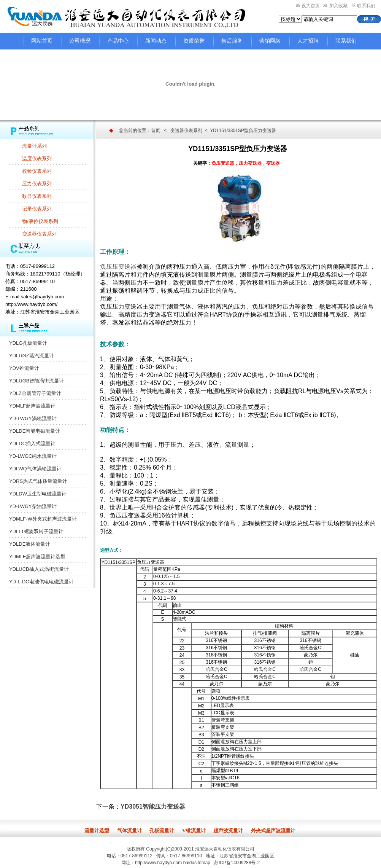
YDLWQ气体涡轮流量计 (35, 469)
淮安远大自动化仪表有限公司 (225, 849)
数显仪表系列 (37, 196)
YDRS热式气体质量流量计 (38, 481)
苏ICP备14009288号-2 (237, 863)
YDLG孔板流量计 (28, 343)
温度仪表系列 (37, 158)
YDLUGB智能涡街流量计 (37, 381)
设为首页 (308, 6)
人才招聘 (308, 41)
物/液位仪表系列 (40, 221)
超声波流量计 (228, 831)
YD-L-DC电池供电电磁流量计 (41, 582)
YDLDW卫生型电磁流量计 (38, 494)
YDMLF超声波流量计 (32, 406)
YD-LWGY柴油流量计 (33, 506)
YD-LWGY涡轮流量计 (33, 418)
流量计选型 (97, 831)
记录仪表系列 (37, 209)
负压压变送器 (118, 267)
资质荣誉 (194, 41)
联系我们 (364, 6)
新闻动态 (156, 41)
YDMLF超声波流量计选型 (37, 557)
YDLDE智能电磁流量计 (35, 431)
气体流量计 (129, 831)
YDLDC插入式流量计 (32, 444)
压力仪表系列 (37, 184)
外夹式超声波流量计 (273, 831)
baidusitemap (197, 863)
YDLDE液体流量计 (30, 544)
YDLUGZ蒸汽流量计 (32, 356)
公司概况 (80, 41)
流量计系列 (34, 146)
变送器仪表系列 (39, 234)
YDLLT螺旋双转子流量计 (37, 531)
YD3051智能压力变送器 (153, 807)
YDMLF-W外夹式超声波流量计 (43, 519)
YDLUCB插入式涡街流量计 (39, 569)
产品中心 (118, 41)
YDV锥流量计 (24, 368)
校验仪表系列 (37, 171)
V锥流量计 (194, 831)
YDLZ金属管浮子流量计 (35, 393)
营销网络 (270, 41)
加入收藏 (335, 6)
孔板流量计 (162, 831)
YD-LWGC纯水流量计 (33, 456)
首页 (156, 131)
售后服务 (232, 41)
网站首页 (42, 41)
